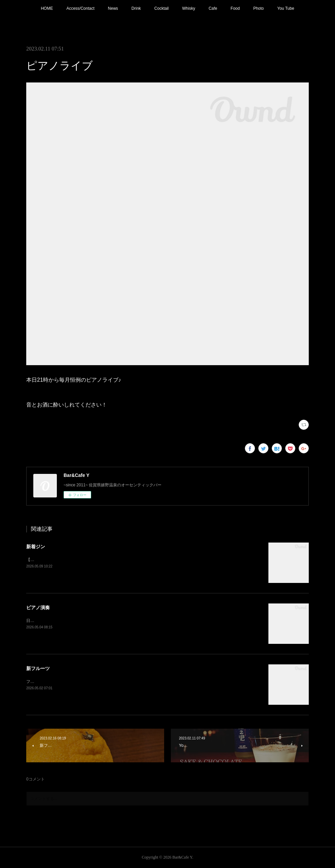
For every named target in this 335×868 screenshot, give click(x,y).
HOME (47, 8)
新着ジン (36, 547)
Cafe (213, 8)
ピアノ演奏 (38, 607)
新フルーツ (38, 668)
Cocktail (162, 8)
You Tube (286, 8)
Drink (136, 8)
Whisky (189, 8)
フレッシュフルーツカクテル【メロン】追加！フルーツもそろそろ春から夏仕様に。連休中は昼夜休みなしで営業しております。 (143, 682)
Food (235, 8)
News (113, 8)
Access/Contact (80, 8)
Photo (258, 8)
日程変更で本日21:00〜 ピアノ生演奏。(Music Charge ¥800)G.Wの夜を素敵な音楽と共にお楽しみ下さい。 (123, 621)
